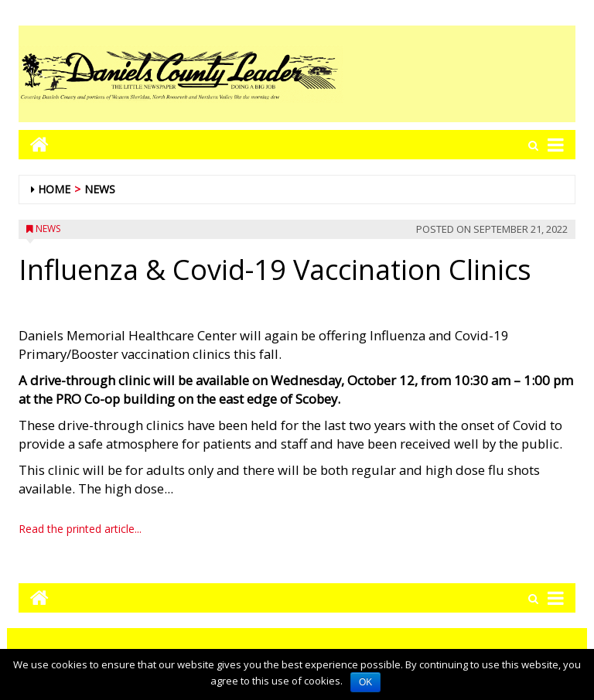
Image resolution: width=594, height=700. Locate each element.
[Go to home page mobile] (34, 144)
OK (365, 682)
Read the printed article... (80, 529)
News (100, 189)
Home (54, 189)
